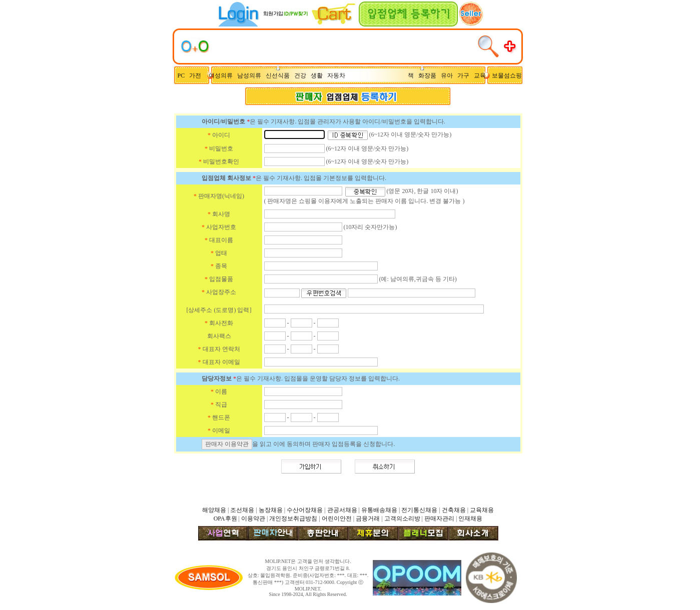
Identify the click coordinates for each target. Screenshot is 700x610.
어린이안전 (337, 518)
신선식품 (279, 75)
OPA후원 (225, 518)
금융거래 (368, 518)
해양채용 (214, 510)
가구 (465, 75)
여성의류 (221, 75)
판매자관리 (439, 518)
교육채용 (482, 510)
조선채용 (242, 510)
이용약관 (253, 518)
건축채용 (454, 510)
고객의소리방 (402, 518)
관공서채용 (342, 510)
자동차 (338, 75)
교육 (482, 75)
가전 (197, 75)
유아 (449, 75)
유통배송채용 (379, 510)
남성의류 (251, 75)
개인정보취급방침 (293, 518)
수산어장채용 (305, 510)
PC (182, 75)
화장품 (430, 75)
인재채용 (470, 518)
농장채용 (271, 510)
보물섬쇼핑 (507, 75)
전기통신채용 (419, 510)
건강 (302, 75)
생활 (319, 75)
